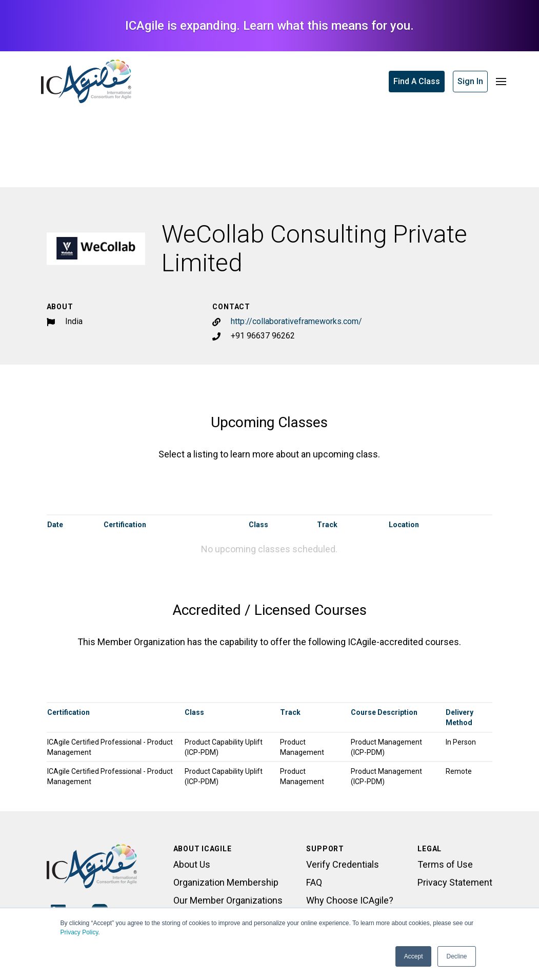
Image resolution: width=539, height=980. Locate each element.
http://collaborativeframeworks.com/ (296, 321)
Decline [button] (456, 956)
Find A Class (417, 81)
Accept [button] (414, 956)
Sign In (470, 81)
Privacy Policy (79, 932)
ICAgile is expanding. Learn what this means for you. (269, 26)
